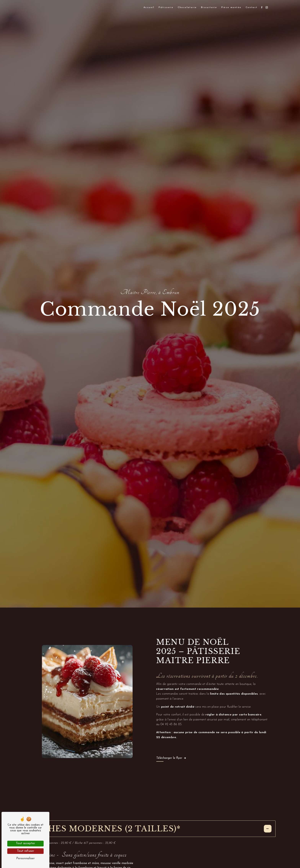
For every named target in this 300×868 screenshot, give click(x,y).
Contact (252, 7)
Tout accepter (25, 843)
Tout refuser (26, 851)
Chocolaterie (187, 7)
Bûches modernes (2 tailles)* (150, 829)
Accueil (149, 7)
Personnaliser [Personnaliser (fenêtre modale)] (25, 858)
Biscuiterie (209, 7)
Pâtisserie (166, 7)
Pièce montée (231, 7)
